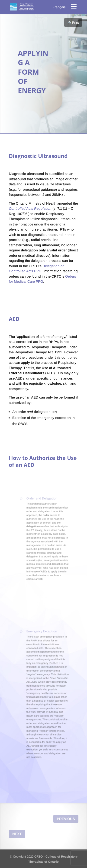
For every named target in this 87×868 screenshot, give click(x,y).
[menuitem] (59, 7)
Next (17, 834)
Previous (66, 819)
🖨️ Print (73, 22)
